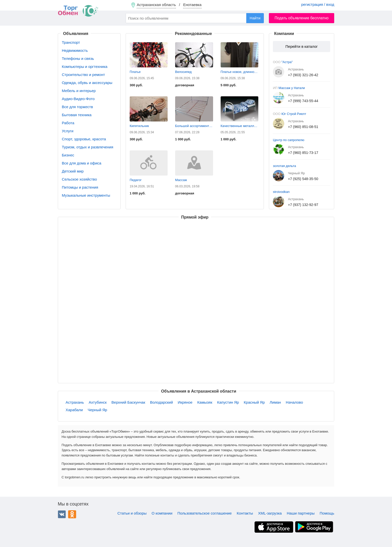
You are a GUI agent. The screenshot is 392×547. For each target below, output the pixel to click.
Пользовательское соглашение (205, 513)
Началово (294, 402)
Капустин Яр (228, 402)
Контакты (245, 513)
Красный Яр (254, 402)
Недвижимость (75, 50)
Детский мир (73, 171)
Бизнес (68, 155)
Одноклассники (72, 514)
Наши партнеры (301, 513)
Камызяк (205, 402)
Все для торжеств (77, 107)
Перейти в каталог (302, 46)
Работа (68, 123)
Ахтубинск (98, 402)
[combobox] (195, 18)
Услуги (68, 131)
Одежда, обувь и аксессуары (87, 83)
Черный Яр (97, 410)
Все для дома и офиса (82, 163)
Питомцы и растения (80, 187)
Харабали (74, 410)
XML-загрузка (270, 513)
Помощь (327, 513)
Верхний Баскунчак (128, 402)
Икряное (185, 402)
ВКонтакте (62, 514)
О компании (162, 513)
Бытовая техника (77, 115)
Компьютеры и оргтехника (85, 67)
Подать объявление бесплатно (302, 18)
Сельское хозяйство (79, 179)
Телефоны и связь (78, 58)
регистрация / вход (318, 4)
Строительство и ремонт (83, 75)
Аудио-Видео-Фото (78, 99)
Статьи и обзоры (132, 513)
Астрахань (75, 402)
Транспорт (71, 42)
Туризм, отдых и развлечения (88, 147)
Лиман (275, 402)
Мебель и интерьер (79, 91)
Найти (255, 18)
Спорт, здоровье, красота (84, 139)
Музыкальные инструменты (86, 195)
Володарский (161, 402)
